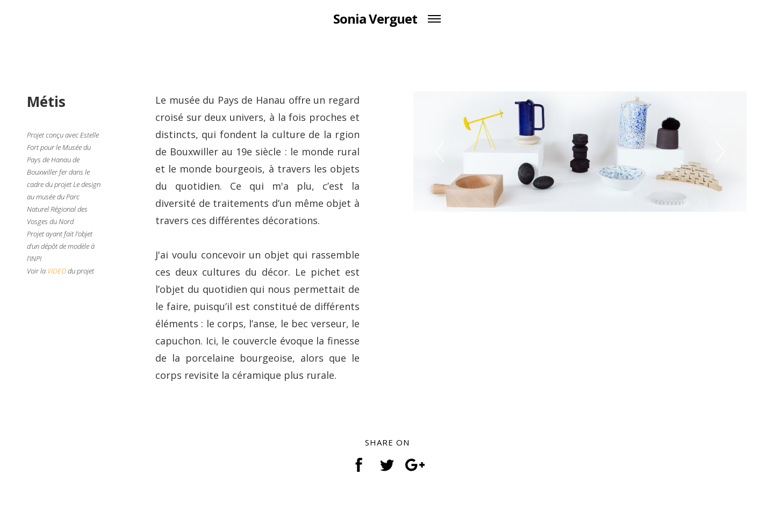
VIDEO (57, 271)
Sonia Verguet (375, 19)
